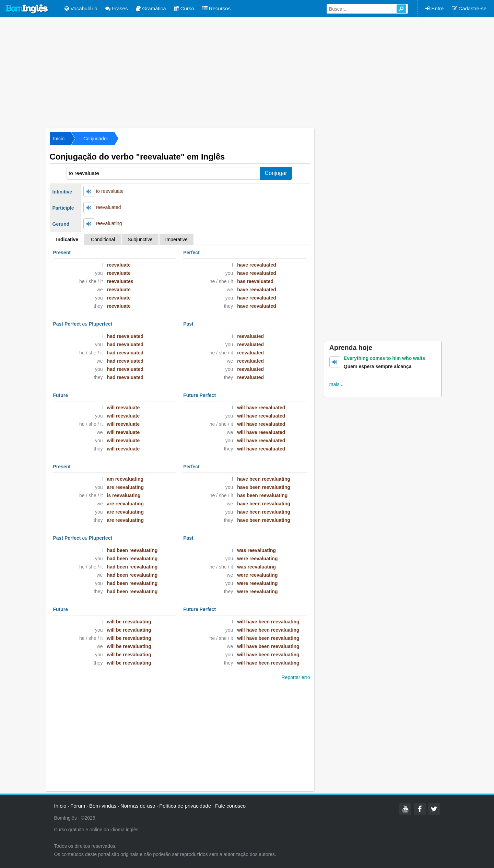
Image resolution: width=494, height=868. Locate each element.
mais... (336, 384)
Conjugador (96, 139)
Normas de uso (138, 806)
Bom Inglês (27, 9)
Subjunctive (140, 239)
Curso (184, 8)
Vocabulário (81, 8)
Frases (116, 8)
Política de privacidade (185, 806)
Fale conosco (230, 806)
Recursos (217, 8)
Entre (434, 8)
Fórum (78, 806)
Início (59, 139)
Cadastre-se (469, 8)
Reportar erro (296, 677)
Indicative (67, 239)
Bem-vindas (103, 806)
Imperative (177, 239)
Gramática (151, 8)
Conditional (103, 239)
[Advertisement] (247, 72)
